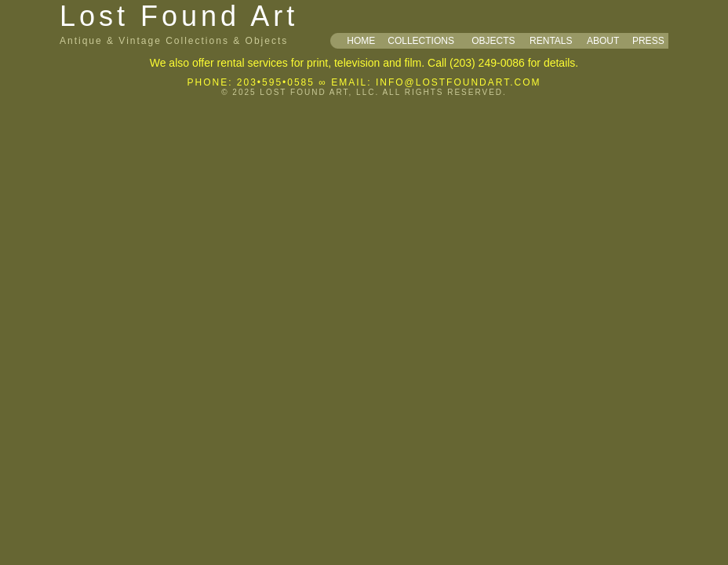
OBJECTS (493, 41)
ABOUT (603, 41)
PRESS (648, 41)
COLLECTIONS (421, 41)
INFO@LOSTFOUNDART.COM (459, 82)
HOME (361, 41)
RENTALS (551, 41)
